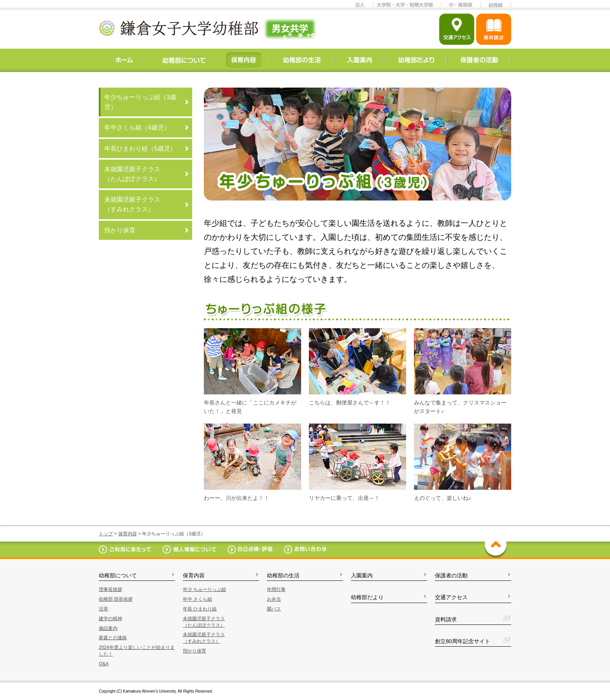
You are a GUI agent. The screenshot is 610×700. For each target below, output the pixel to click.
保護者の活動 (451, 575)
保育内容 (128, 534)
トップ (106, 534)
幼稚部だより (367, 597)
